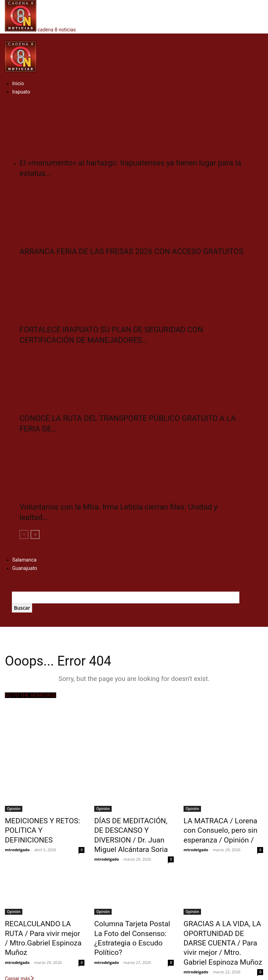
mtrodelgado (17, 836)
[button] (7, 37)
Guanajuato (25, 568)
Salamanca (24, 560)
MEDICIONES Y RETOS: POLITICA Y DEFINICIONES (40, 824)
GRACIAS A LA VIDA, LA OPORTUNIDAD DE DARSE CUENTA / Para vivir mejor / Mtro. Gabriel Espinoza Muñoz (223, 920)
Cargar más (20, 947)
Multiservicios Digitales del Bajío (144, 974)
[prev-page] (24, 534)
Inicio (18, 83)
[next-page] (35, 534)
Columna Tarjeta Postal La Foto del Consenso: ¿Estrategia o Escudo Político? (134, 916)
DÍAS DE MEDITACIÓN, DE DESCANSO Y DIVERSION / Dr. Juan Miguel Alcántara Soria (134, 828)
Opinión (14, 809)
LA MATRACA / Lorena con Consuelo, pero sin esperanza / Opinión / (222, 828)
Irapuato (21, 92)
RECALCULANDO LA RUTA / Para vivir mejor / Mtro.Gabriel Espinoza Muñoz (44, 916)
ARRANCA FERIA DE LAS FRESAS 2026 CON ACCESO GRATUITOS (131, 251)
